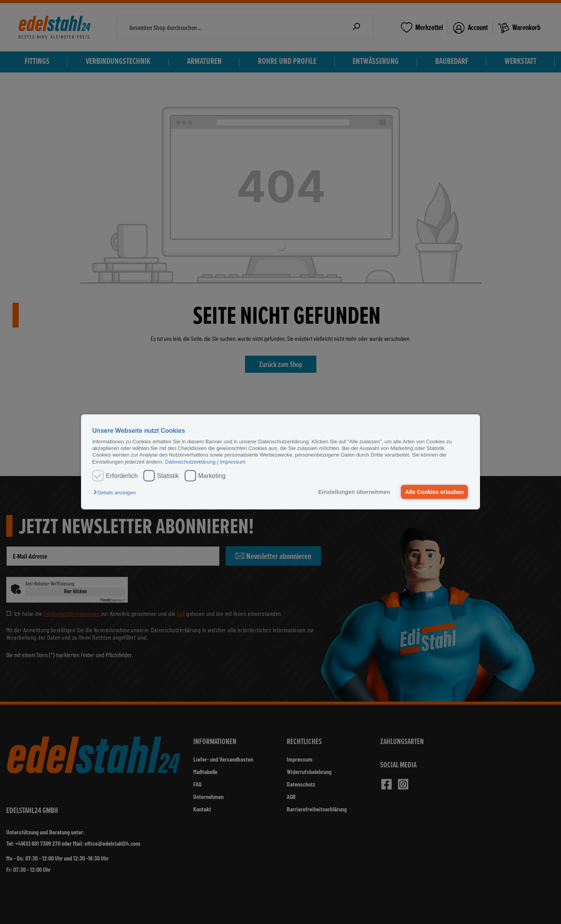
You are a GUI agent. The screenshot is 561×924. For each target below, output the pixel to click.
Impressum (233, 462)
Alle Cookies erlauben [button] (434, 492)
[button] (116, 493)
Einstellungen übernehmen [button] (354, 492)
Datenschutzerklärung (191, 462)
